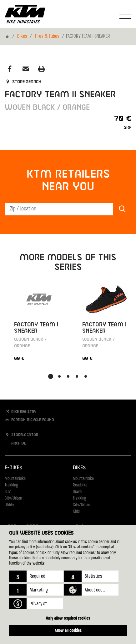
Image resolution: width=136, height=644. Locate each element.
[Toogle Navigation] (125, 14)
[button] (36, 576)
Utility (9, 505)
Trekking (11, 485)
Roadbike (80, 485)
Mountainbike (15, 479)
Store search (23, 82)
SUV (8, 492)
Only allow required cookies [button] (68, 618)
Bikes (22, 37)
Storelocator (21, 435)
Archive (15, 443)
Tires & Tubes (47, 37)
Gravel (78, 492)
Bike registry (21, 412)
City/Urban (13, 498)
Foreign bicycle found (29, 420)
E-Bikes (13, 468)
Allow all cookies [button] (68, 630)
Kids (76, 512)
